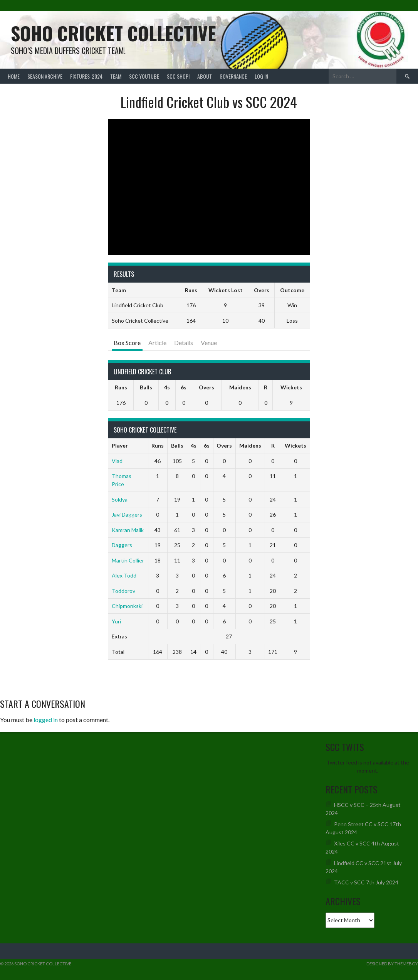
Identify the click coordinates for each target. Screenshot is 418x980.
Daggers (122, 545)
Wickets (291, 387)
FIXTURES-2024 (86, 76)
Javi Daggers (127, 514)
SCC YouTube (144, 76)
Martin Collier (128, 560)
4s (167, 387)
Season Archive (45, 76)
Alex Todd (124, 575)
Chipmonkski (127, 606)
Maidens (240, 387)
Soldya (120, 499)
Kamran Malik (128, 530)
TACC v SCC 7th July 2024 (366, 882)
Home (14, 76)
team (116, 76)
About (205, 76)
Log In (261, 76)
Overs (206, 387)
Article (157, 343)
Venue (209, 343)
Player (120, 445)
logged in (46, 720)
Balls (146, 387)
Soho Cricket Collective (113, 33)
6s (184, 387)
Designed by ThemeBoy (392, 964)
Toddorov (123, 591)
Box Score (127, 343)
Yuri (116, 621)
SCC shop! (178, 76)
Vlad (117, 461)
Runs (121, 387)
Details (184, 343)
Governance (233, 76)
